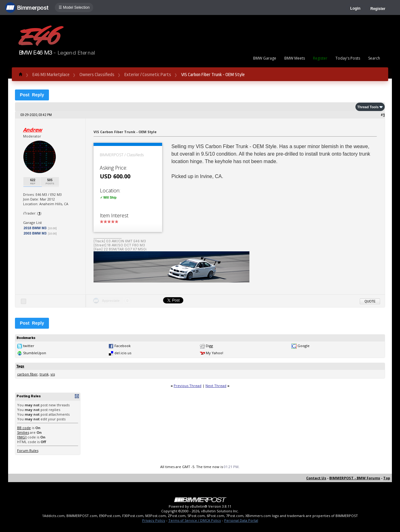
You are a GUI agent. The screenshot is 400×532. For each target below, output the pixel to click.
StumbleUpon (35, 353)
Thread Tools (368, 107)
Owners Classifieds (97, 75)
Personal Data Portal (241, 520)
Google (304, 346)
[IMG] (22, 437)
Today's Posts (348, 58)
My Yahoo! (214, 353)
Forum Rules (28, 450)
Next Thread (216, 386)
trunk (44, 374)
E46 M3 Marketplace (51, 75)
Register (378, 9)
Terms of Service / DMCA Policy (195, 520)
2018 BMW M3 (35, 228)
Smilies (23, 432)
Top (387, 478)
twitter (29, 346)
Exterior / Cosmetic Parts (148, 75)
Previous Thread (188, 386)
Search (374, 58)
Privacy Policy (154, 520)
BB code (24, 428)
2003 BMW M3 (35, 233)
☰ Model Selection (74, 7)
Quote (370, 301)
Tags (20, 366)
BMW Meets (295, 58)
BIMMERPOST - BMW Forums (355, 478)
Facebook (123, 346)
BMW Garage (265, 58)
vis (53, 374)
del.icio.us (123, 353)
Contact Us (316, 478)
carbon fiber (27, 374)
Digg (209, 346)
